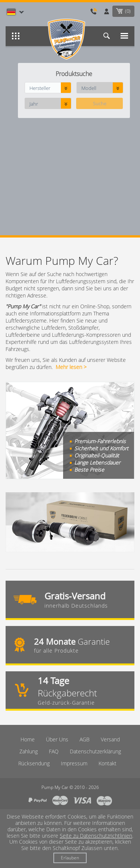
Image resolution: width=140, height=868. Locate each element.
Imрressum (74, 763)
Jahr (34, 104)
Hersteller (40, 88)
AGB (85, 739)
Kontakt (108, 763)
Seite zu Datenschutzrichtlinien (96, 836)
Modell (89, 88)
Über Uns (57, 739)
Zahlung (29, 751)
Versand (110, 739)
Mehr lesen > (71, 367)
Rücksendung (34, 763)
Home (28, 739)
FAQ (54, 751)
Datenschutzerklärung (95, 751)
